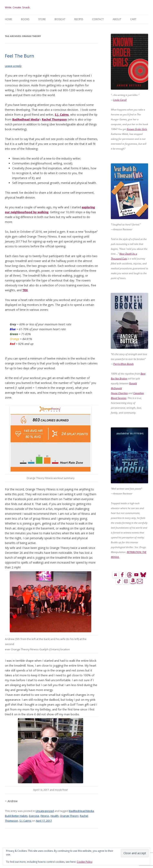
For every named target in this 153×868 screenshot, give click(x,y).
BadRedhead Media (26, 119)
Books (25, 19)
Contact (98, 19)
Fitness (45, 816)
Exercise (34, 816)
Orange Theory (69, 816)
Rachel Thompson (54, 119)
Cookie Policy (85, 862)
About (117, 19)
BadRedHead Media (81, 811)
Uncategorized (45, 811)
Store (42, 19)
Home (8, 19)
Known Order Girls (137, 129)
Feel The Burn (20, 56)
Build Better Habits (16, 816)
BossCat (60, 19)
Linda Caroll (120, 100)
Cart (133, 19)
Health (55, 816)
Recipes (79, 19)
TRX (25, 290)
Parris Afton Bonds (123, 364)
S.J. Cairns (62, 115)
